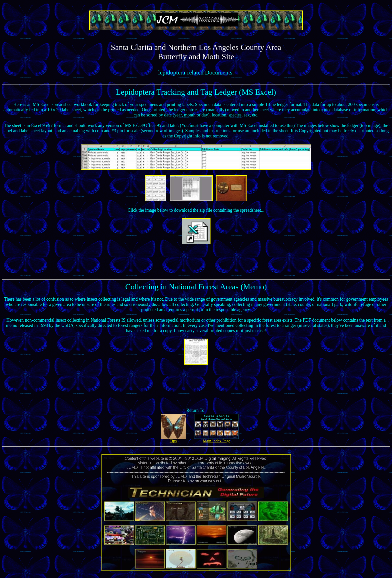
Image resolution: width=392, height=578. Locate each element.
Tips (173, 439)
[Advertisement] (196, 261)
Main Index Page (217, 439)
